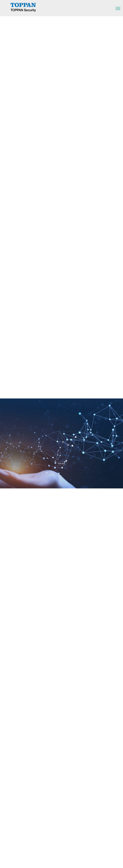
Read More (61, 464)
